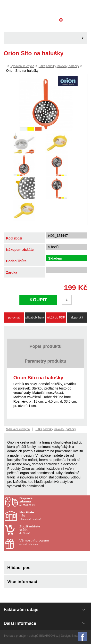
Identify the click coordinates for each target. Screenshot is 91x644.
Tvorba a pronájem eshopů (21, 636)
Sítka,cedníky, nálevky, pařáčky (59, 66)
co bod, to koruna (48, 542)
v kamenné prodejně (48, 516)
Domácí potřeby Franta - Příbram (45, 8)
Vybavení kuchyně (22, 66)
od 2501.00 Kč (54, 501)
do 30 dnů (48, 530)
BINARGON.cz (49, 636)
